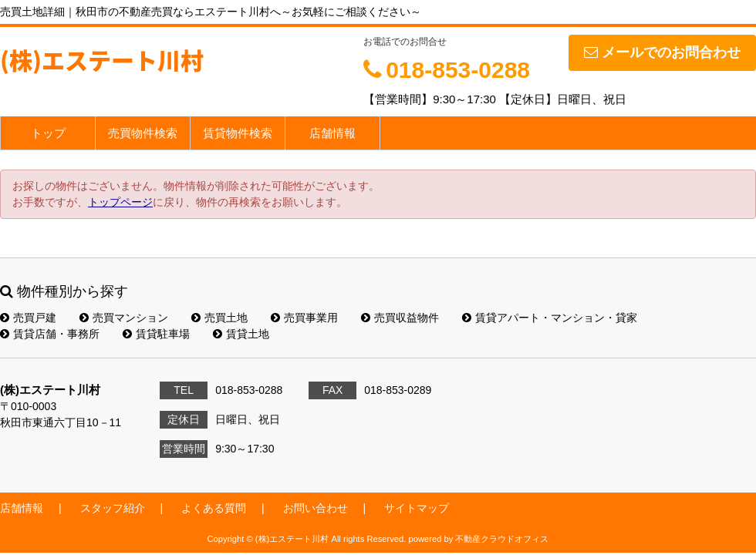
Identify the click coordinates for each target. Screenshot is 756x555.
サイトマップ (417, 508)
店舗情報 (332, 133)
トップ (48, 133)
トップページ (120, 202)
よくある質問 (214, 508)
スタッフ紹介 (113, 508)
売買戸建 (28, 318)
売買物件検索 (143, 133)
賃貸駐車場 (156, 334)
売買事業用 (304, 318)
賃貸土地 (241, 334)
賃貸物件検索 (238, 133)
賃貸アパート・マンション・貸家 (550, 318)
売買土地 (219, 318)
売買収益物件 (400, 318)
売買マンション (124, 318)
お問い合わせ (316, 508)
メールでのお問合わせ (662, 52)
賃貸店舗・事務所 (50, 334)
